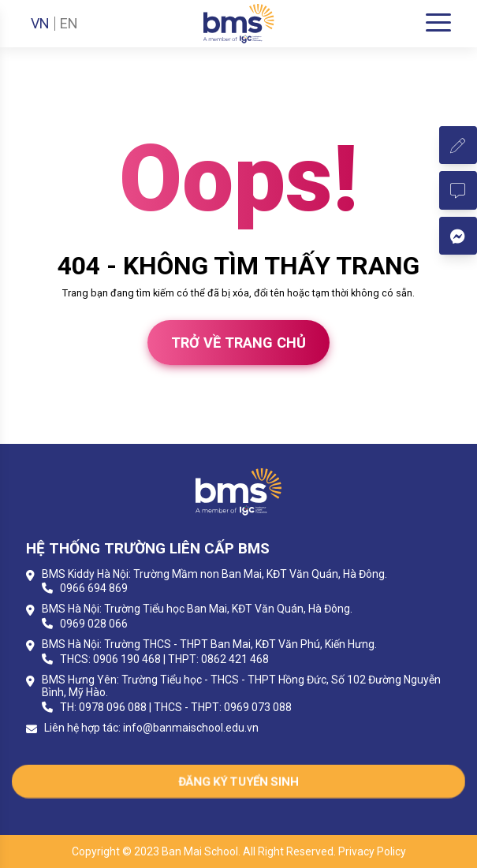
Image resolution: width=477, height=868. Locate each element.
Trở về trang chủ (238, 343)
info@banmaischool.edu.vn (191, 728)
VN (40, 24)
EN (69, 24)
